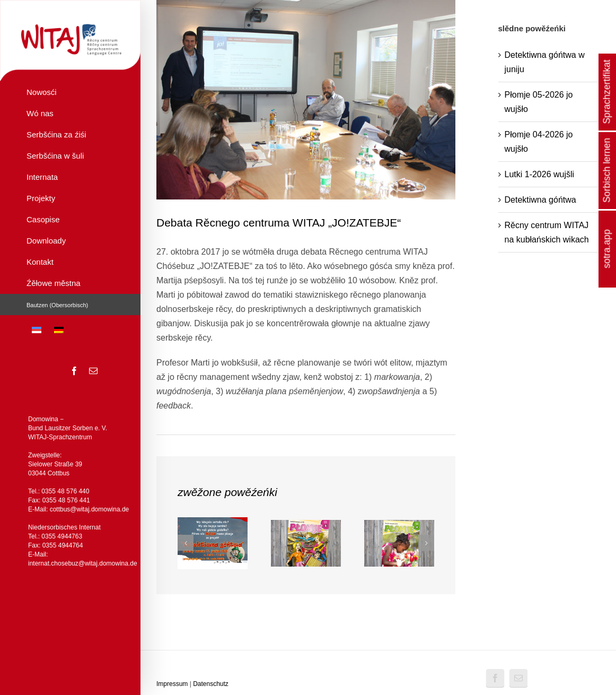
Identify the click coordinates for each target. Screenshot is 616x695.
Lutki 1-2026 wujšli (540, 174)
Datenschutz (211, 684)
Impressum (172, 684)
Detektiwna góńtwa (540, 200)
